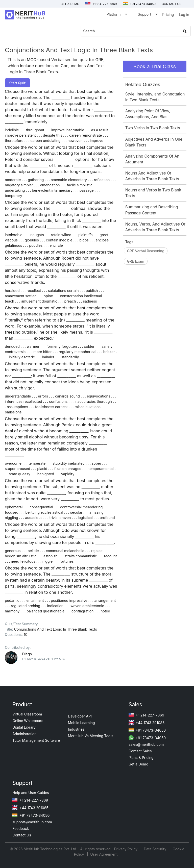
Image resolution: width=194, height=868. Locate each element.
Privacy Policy (126, 849)
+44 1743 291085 (147, 723)
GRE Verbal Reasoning (146, 251)
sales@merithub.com (146, 744)
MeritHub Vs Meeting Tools (91, 736)
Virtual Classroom (27, 714)
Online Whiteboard (28, 721)
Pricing (168, 15)
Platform (117, 15)
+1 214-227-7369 (101, 4)
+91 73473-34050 (139, 4)
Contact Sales (140, 751)
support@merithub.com (32, 822)
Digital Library (24, 727)
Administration (24, 734)
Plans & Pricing (141, 758)
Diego (27, 654)
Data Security (155, 849)
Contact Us (22, 835)
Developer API (80, 716)
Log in (184, 15)
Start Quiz (17, 83)
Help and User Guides (31, 793)
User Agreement (104, 854)
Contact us (172, 4)
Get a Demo (70, 4)
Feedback (21, 828)
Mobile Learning (81, 723)
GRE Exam (136, 261)
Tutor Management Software (36, 740)
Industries (76, 729)
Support (147, 15)
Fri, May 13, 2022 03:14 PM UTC (44, 659)
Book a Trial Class (155, 66)
